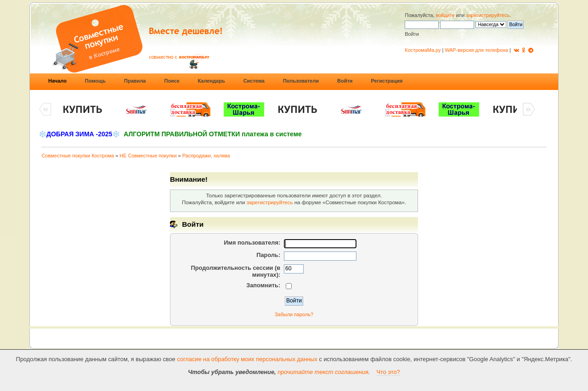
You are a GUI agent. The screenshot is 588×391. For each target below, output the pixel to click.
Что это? (388, 372)
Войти (345, 81)
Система (254, 81)
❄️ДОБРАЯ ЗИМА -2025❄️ (79, 134)
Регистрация (387, 81)
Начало (57, 81)
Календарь (212, 81)
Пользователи (301, 81)
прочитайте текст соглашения (323, 372)
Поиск (172, 81)
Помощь (95, 81)
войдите (445, 15)
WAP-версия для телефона (476, 50)
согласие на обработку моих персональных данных (247, 359)
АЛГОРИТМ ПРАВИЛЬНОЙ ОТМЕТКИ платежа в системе (213, 134)
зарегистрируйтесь (488, 15)
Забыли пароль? (294, 314)
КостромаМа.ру (423, 50)
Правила (135, 81)
